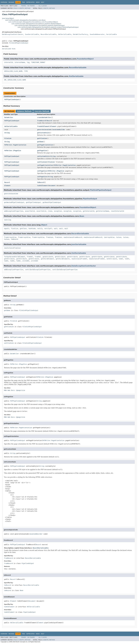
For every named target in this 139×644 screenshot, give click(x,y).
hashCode (32, 229)
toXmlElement (42, 186)
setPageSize (42, 171)
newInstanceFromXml (79, 259)
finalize (14, 229)
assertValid (30, 211)
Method (28, 8)
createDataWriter (44, 117)
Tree (23, 2)
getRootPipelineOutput (52, 202)
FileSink (8, 138)
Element (53, 126)
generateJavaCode (44, 130)
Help (43, 2)
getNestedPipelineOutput (14, 202)
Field (15, 8)
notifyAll (48, 229)
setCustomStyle (43, 156)
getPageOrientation (45, 145)
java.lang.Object (8, 18)
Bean (82, 216)
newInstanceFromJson (12, 248)
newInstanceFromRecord (73, 237)
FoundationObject (85, 59)
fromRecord (42, 121)
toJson (119, 237)
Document (52, 186)
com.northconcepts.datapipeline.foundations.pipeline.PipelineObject (36, 24)
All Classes (43, 6)
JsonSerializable (32, 34)
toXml (121, 259)
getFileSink (42, 138)
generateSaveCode (11, 194)
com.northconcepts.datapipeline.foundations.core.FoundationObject (33, 22)
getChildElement (47, 259)
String (7, 133)
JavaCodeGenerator (97, 34)
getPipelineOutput (33, 202)
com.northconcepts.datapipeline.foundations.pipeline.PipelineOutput (40, 25)
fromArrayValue (10, 237)
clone (50, 211)
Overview (4, 2)
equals (7, 229)
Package (11, 2)
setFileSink (42, 162)
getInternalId (89, 211)
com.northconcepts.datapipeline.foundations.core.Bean (25, 20)
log (28, 62)
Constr (21, 8)
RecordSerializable (49, 34)
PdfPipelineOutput (12, 99)
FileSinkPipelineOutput (19, 43)
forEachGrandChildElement (15, 257)
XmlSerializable (65, 34)
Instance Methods (24, 111)
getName (40, 142)
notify (40, 229)
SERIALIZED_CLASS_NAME (13, 71)
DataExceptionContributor (13, 34)
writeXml (26, 261)
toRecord (41, 182)
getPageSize (42, 151)
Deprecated (30, 2)
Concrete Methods (42, 111)
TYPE (26, 71)
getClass (23, 229)
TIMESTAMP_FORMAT (38, 62)
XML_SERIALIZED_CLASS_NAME (15, 80)
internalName (20, 62)
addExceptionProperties (14, 211)
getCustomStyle (43, 133)
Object (44, 225)
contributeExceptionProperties (38, 270)
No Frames (31, 6)
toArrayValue (109, 237)
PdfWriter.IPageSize (13, 151)
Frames (24, 6)
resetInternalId (117, 211)
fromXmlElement (43, 126)
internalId (8, 62)
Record (50, 121)
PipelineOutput (90, 199)
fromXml (30, 257)
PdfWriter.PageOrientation (15, 145)
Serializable (112, 34)
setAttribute (112, 259)
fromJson (50, 237)
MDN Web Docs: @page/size (15, 390)
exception (58, 211)
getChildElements (63, 259)
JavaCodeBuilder (59, 130)
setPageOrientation (45, 165)
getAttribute (48, 257)
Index (38, 2)
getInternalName (103, 211)
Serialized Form (9, 49)
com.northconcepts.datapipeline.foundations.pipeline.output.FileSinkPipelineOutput (48, 27)
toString (8, 220)
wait (56, 229)
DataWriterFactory (80, 34)
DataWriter (9, 117)
